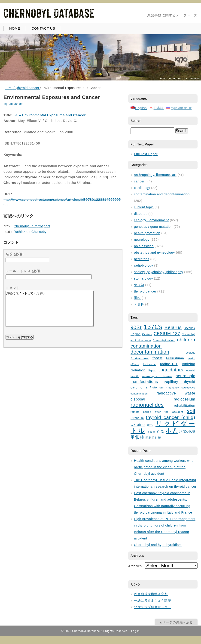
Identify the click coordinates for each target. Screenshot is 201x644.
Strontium (137, 418)
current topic (144, 207)
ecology (190, 353)
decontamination (150, 352)
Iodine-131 (169, 364)
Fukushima (175, 358)
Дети (150, 425)
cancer (139, 181)
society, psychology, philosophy (159, 272)
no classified (144, 246)
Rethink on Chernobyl (30, 232)
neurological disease (157, 376)
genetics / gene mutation (153, 227)
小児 (172, 431)
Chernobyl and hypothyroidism (158, 545)
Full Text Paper (146, 154)
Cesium (147, 334)
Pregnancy (172, 388)
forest (157, 358)
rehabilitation (185, 406)
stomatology (143, 278)
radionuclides (147, 405)
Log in (135, 631)
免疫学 (139, 285)
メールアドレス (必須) (24, 271)
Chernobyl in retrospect (32, 226)
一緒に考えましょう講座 (153, 601)
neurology (142, 240)
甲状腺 (137, 437)
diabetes (141, 214)
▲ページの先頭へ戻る (176, 622)
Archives (135, 566)
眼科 (137, 298)
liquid (152, 370)
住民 (161, 432)
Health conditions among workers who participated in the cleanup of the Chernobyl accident (164, 467)
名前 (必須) (15, 254)
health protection (147, 233)
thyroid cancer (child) (171, 417)
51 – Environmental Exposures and (50, 115)
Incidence (149, 364)
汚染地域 (187, 432)
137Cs (153, 327)
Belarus (173, 327)
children (186, 340)
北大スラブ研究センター (153, 607)
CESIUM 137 (167, 334)
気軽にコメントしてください (50, 312)
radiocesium (184, 399)
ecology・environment (151, 220)
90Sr (136, 327)
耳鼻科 (139, 304)
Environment (140, 358)
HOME (15, 28)
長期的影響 (153, 438)
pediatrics (142, 259)
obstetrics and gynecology (154, 253)
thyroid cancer (13, 104)
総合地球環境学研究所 (151, 594)
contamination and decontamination (162, 194)
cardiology (142, 188)
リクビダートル (163, 427)
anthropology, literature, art (155, 175)
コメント (13, 288)
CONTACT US (43, 28)
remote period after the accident (157, 412)
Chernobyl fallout (164, 340)
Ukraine (138, 425)
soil (191, 411)
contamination (146, 346)
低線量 (151, 432)
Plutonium (157, 388)
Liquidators (171, 370)
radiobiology (144, 265)
